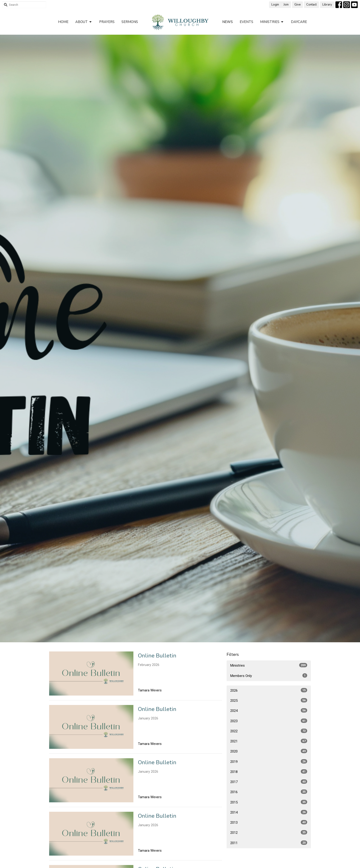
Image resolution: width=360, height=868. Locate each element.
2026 (269, 690)
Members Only (269, 676)
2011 (269, 843)
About (84, 22)
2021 (269, 741)
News (228, 22)
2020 (269, 751)
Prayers (107, 22)
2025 (269, 700)
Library (327, 5)
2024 (269, 710)
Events (246, 22)
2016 (269, 792)
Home (63, 22)
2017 (269, 782)
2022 (269, 731)
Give (297, 5)
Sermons (130, 22)
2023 (269, 721)
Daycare (299, 22)
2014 (269, 812)
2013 (269, 822)
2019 (269, 761)
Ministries (272, 22)
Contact (311, 5)
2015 (269, 802)
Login (275, 5)
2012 (269, 832)
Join (286, 5)
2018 (269, 772)
